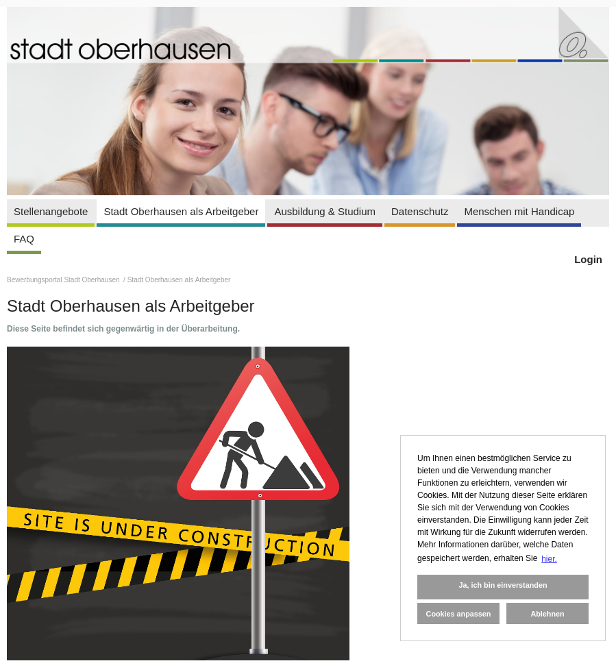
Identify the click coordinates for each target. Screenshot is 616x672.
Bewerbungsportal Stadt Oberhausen (64, 280)
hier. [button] (549, 559)
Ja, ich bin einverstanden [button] (503, 585)
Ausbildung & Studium (325, 211)
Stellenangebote (51, 211)
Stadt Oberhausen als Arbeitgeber (181, 211)
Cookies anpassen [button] (459, 614)
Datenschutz (420, 211)
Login (588, 259)
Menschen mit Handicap (519, 211)
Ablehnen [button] (547, 614)
